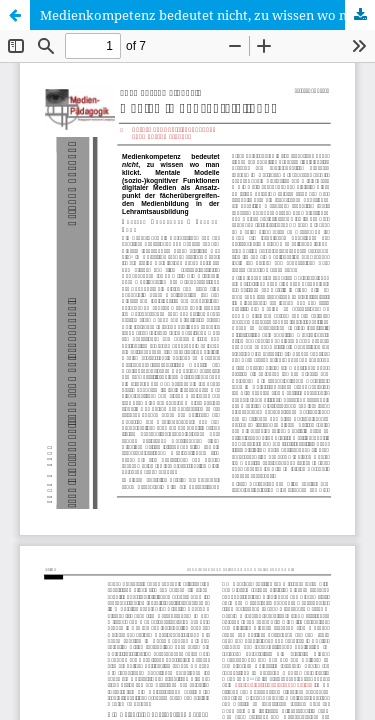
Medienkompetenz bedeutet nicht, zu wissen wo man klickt (207, 15)
